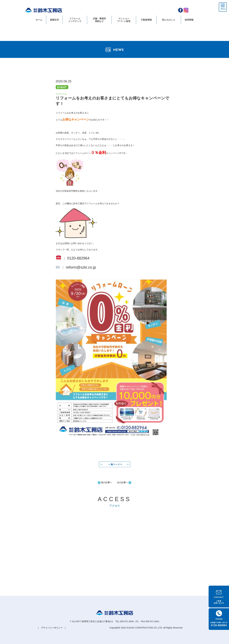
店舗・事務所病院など (99, 20)
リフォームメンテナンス (75, 20)
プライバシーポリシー (52, 628)
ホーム (39, 20)
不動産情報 (146, 20)
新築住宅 (54, 20)
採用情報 (189, 20)
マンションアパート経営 (124, 20)
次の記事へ (124, 482)
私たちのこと (169, 20)
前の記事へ (105, 482)
